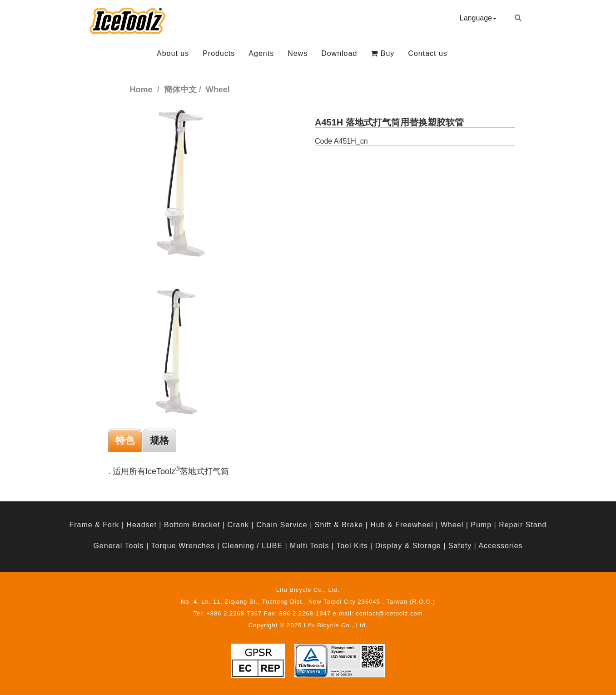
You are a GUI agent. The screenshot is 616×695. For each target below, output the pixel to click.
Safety (460, 546)
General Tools (118, 546)
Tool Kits (352, 546)
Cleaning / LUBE (252, 546)
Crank (238, 525)
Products (219, 53)
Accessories (500, 546)
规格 (159, 440)
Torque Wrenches (183, 546)
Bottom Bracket (192, 525)
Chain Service (282, 525)
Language (478, 18)
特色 (125, 440)
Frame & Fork (94, 525)
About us (173, 53)
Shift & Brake (339, 525)
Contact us (427, 53)
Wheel (452, 525)
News (298, 53)
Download (339, 53)
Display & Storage (408, 546)
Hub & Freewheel (402, 525)
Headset (142, 525)
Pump (481, 525)
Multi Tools (309, 546)
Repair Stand (523, 525)
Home (141, 90)
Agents (261, 53)
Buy (383, 53)
